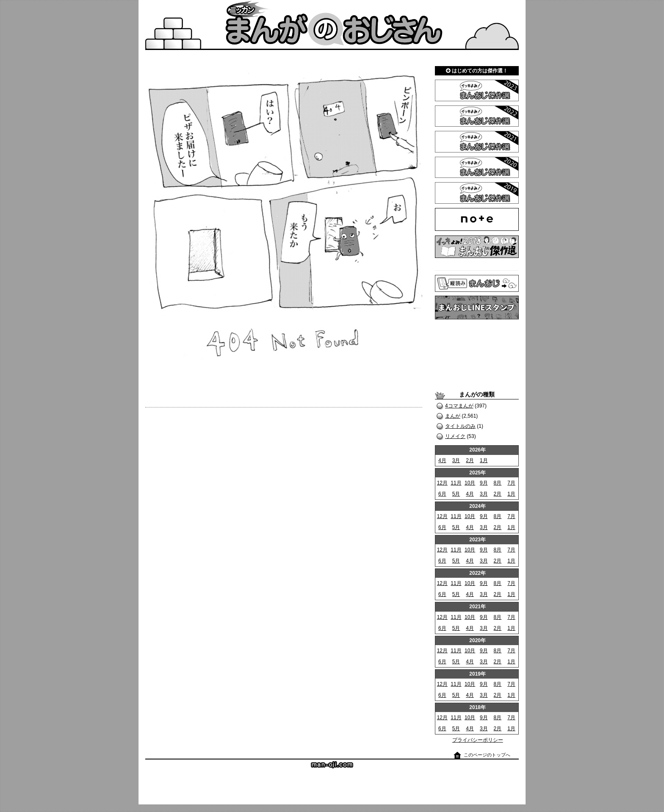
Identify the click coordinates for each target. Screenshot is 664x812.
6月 (442, 494)
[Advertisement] (477, 355)
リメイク (455, 436)
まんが (453, 416)
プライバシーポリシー (478, 740)
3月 (456, 460)
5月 (456, 494)
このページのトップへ (487, 755)
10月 (470, 483)
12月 (442, 483)
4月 (442, 460)
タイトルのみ (460, 426)
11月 (456, 483)
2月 (470, 460)
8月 (498, 483)
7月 (511, 483)
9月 (484, 483)
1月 (484, 460)
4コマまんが (459, 406)
